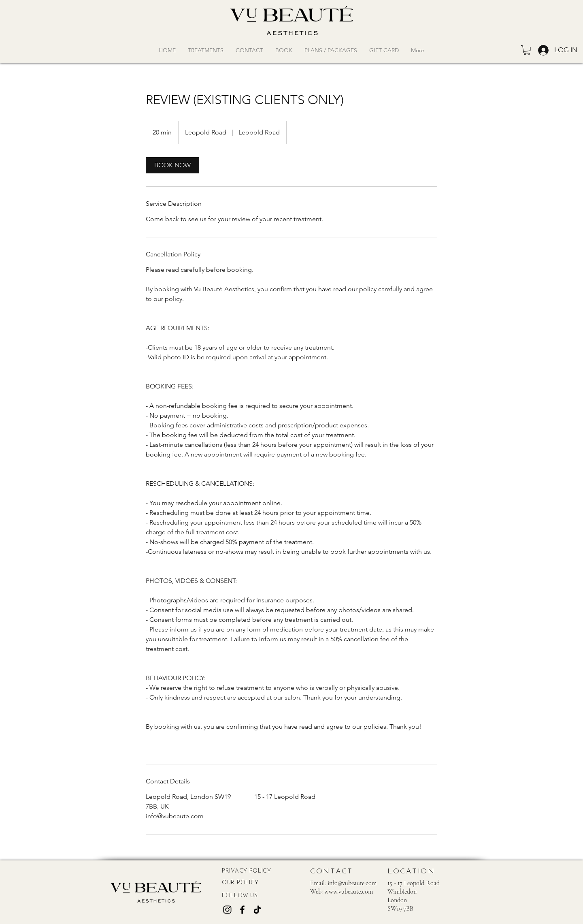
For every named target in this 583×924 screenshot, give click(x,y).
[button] (527, 50)
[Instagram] (227, 910)
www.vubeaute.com (349, 892)
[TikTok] (257, 910)
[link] (172, 165)
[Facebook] (242, 910)
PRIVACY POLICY (247, 871)
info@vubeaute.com (352, 883)
